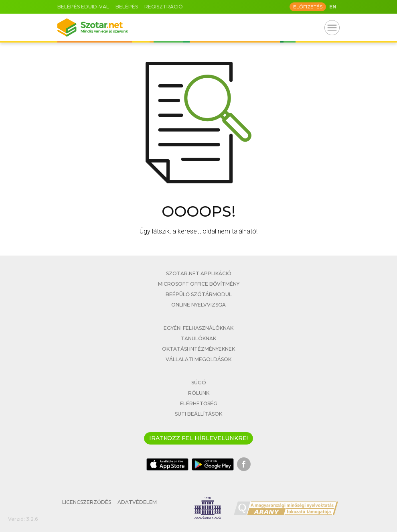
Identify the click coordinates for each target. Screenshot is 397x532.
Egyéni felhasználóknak (198, 328)
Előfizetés (308, 7)
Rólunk (199, 393)
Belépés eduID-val (83, 7)
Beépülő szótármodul (199, 294)
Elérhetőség (199, 403)
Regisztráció (164, 7)
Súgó (199, 383)
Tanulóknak (198, 338)
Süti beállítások (198, 414)
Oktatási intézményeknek (198, 349)
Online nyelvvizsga (198, 305)
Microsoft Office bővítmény (199, 284)
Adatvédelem (137, 502)
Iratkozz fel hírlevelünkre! (198, 438)
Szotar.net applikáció (199, 273)
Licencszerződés (87, 502)
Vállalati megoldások (198, 359)
